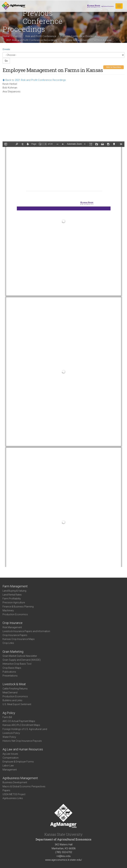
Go (6, 61)
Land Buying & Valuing (14, 591)
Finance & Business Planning (18, 607)
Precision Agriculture (14, 602)
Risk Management (12, 627)
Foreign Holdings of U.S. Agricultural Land (25, 729)
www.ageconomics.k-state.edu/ (64, 860)
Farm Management (15, 586)
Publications (9, 672)
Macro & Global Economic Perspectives (24, 786)
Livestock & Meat (14, 684)
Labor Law (8, 766)
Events (17, 36)
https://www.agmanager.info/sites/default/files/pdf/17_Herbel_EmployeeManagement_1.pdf (63, 354)
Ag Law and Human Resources (23, 749)
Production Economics (15, 614)
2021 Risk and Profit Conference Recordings (31, 40)
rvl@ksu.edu (64, 856)
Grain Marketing (13, 652)
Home (6, 36)
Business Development (15, 782)
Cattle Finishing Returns (15, 689)
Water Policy (9, 737)
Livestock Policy (11, 733)
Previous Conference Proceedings (80, 36)
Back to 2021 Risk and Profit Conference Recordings (34, 80)
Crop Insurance (13, 623)
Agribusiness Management (20, 778)
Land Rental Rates (12, 595)
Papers (6, 790)
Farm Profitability (12, 599)
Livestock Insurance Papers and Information (26, 631)
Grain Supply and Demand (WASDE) (22, 660)
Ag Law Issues (10, 754)
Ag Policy (9, 713)
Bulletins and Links (12, 700)
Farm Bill (7, 717)
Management (10, 770)
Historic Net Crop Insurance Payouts (22, 741)
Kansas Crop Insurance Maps (19, 639)
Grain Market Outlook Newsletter (20, 656)
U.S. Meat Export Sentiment (17, 704)
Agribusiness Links (13, 798)
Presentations (10, 676)
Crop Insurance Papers (15, 635)
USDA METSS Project (14, 794)
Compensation (11, 758)
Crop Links (8, 643)
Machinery (8, 610)
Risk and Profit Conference (41, 36)
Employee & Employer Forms (18, 762)
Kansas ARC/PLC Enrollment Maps (21, 725)
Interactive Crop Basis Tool (17, 664)
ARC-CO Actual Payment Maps (19, 721)
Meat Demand (10, 693)
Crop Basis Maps (12, 668)
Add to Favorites (114, 67)
